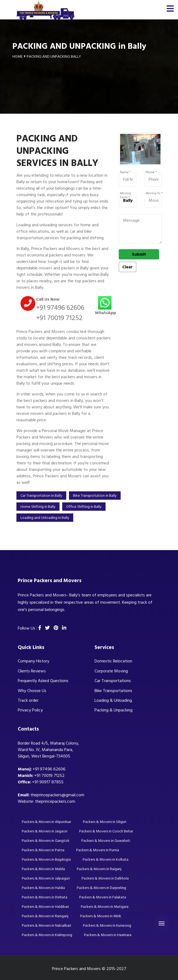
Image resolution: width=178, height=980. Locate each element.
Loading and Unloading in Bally (45, 518)
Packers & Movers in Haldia (43, 888)
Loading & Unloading (113, 700)
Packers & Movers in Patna (43, 850)
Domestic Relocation (113, 661)
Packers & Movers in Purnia (98, 850)
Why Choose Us (32, 691)
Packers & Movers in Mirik (101, 916)
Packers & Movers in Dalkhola (105, 878)
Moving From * (125, 193)
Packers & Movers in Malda (43, 869)
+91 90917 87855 (48, 782)
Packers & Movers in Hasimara (108, 935)
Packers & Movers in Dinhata (45, 897)
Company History (34, 661)
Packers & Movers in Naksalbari (46, 925)
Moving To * (154, 193)
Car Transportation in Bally (41, 496)
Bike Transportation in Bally (95, 496)
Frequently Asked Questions (43, 681)
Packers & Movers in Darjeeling (101, 888)
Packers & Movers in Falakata (103, 897)
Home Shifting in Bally (38, 507)
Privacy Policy (30, 710)
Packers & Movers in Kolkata (106, 859)
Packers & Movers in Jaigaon (45, 831)
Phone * (151, 172)
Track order (28, 700)
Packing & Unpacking (114, 710)
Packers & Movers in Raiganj (99, 869)
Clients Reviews (32, 671)
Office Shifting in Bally (84, 507)
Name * (125, 172)
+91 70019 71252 (59, 318)
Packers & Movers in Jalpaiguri (46, 878)
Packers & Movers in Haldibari (45, 907)
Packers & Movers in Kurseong (107, 925)
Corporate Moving (111, 671)
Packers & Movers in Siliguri (105, 822)
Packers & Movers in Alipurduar (46, 822)
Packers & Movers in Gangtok (46, 841)
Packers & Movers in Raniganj (45, 916)
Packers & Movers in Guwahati (106, 841)
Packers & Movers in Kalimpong (47, 935)
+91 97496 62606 (60, 308)
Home (18, 56)
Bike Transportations (113, 691)
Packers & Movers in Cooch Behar (106, 831)
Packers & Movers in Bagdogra (46, 859)
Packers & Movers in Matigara (105, 907)
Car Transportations (113, 681)
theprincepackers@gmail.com (57, 795)
